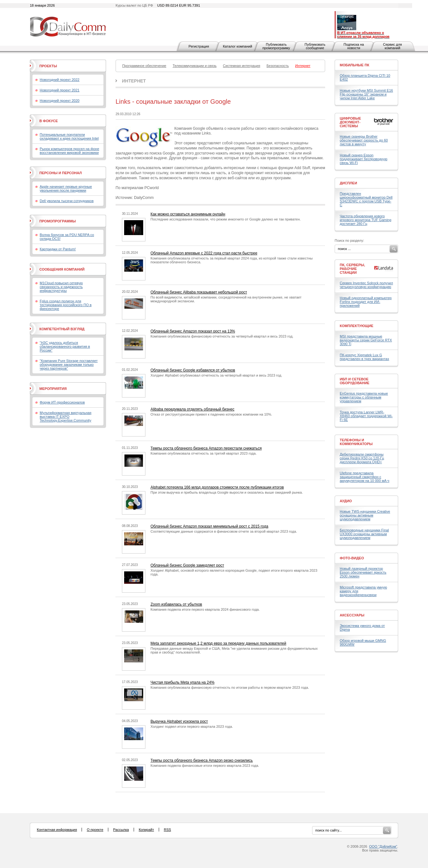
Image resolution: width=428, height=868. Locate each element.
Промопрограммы (58, 221)
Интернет (134, 81)
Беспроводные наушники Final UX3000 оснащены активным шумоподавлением (364, 534)
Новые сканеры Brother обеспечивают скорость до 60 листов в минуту (364, 140)
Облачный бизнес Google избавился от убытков (193, 370)
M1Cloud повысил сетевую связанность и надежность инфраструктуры (61, 287)
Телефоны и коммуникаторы (356, 442)
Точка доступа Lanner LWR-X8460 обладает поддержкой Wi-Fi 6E (366, 416)
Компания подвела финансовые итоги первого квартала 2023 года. (205, 766)
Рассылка (121, 830)
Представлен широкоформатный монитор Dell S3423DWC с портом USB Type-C (366, 199)
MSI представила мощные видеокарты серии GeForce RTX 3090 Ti (366, 340)
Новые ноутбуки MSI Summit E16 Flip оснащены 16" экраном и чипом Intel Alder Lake (366, 94)
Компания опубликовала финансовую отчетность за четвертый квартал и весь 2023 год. (222, 336)
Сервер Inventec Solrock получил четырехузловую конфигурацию (366, 285)
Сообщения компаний (62, 269)
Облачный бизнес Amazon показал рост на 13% (193, 331)
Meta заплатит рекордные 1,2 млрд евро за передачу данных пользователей (218, 643)
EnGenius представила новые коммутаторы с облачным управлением (364, 397)
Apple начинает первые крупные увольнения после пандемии (66, 188)
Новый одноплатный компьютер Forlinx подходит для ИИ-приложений (366, 302)
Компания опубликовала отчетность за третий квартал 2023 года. (204, 453)
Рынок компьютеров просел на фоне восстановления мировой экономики (69, 151)
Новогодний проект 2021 (60, 90)
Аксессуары (352, 615)
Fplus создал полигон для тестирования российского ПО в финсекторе (66, 305)
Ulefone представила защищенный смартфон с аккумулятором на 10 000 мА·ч (364, 477)
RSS (167, 830)
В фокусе (49, 121)
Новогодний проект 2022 (60, 80)
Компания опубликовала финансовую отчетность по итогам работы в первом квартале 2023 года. (230, 687)
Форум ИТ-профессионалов (62, 402)
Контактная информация (57, 830)
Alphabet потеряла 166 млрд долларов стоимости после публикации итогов (217, 487)
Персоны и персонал (61, 173)
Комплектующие (357, 326)
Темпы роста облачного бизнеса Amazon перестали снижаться (206, 448)
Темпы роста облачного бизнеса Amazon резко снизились (202, 760)
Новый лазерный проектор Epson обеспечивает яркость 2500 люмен (363, 572)
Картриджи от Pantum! (58, 249)
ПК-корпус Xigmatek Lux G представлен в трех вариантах (364, 357)
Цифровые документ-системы (350, 122)
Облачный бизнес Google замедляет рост (187, 565)
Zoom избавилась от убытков (176, 604)
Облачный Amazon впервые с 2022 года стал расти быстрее (204, 253)
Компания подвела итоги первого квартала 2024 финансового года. (205, 609)
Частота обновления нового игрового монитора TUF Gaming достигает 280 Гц (365, 220)
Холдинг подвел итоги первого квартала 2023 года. (192, 727)
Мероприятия (53, 389)
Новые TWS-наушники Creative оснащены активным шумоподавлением (365, 515)
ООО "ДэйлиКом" (383, 846)
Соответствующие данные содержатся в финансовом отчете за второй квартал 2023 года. (224, 531)
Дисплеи (348, 183)
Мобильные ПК (354, 65)
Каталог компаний (237, 46)
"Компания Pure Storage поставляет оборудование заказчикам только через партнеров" (69, 365)
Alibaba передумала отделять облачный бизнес (192, 409)
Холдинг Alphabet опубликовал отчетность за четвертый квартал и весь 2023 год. (216, 375)
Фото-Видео (352, 558)
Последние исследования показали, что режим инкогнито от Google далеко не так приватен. (226, 219)
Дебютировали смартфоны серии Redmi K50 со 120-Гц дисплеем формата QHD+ (362, 458)
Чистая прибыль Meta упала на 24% (182, 682)
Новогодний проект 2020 (60, 101)
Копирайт (146, 830)
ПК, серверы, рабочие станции (352, 269)
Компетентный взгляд (62, 329)
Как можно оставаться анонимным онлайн (188, 214)
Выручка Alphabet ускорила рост (179, 721)
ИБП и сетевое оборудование (354, 381)
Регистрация (199, 46)
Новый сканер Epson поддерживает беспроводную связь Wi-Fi (364, 159)
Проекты (48, 66)
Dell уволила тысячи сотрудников (67, 201)
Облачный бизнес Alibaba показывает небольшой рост (199, 292)
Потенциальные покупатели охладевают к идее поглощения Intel (69, 136)
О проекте (95, 830)
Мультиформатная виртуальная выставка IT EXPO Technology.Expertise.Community (66, 417)
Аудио (346, 501)
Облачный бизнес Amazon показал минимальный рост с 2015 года (209, 526)
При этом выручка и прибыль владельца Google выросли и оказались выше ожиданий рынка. (227, 492)
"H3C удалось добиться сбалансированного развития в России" (65, 346)
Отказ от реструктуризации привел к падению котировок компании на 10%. (211, 414)
